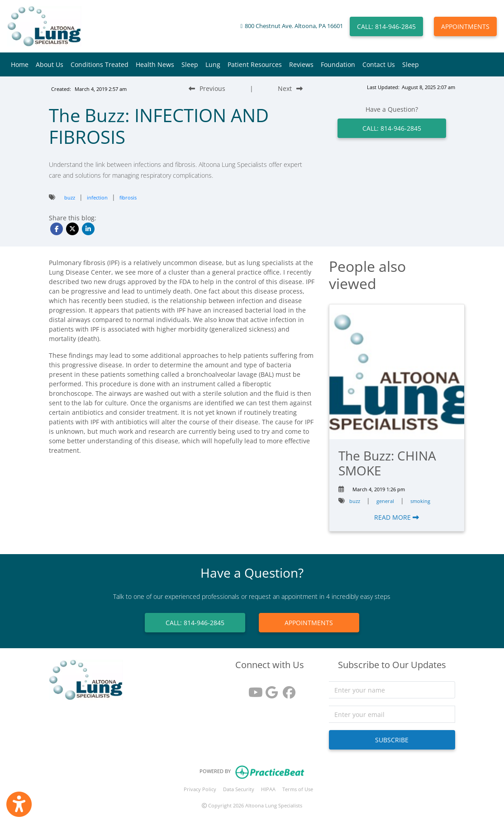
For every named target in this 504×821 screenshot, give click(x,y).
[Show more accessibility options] (19, 804)
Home (20, 64)
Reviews (301, 64)
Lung (213, 64)
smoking (420, 501)
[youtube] (252, 689)
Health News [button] (155, 64)
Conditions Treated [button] (100, 64)
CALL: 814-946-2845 (386, 26)
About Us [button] (50, 64)
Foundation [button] (338, 64)
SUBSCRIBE (392, 740)
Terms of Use (298, 789)
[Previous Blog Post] (207, 88)
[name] (392, 690)
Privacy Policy (200, 789)
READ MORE (397, 517)
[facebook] (287, 689)
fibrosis (128, 197)
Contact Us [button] (379, 64)
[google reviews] (270, 689)
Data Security (239, 789)
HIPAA (268, 789)
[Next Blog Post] (290, 88)
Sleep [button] (190, 64)
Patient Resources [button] (255, 64)
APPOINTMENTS (465, 26)
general (385, 501)
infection (97, 197)
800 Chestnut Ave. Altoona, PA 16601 (294, 26)
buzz (70, 197)
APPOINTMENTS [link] (309, 623)
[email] (392, 714)
